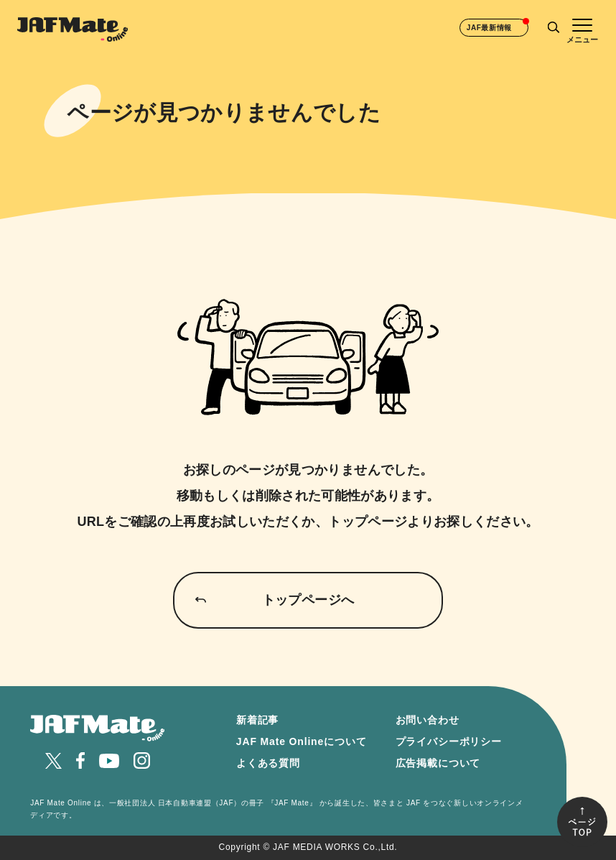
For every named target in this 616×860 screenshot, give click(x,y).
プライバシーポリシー (449, 741)
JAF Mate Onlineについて (302, 741)
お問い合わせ (428, 720)
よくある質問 (268, 763)
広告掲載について (438, 763)
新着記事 (257, 720)
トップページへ (308, 600)
